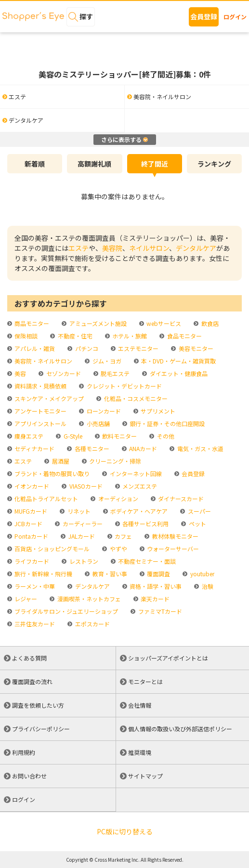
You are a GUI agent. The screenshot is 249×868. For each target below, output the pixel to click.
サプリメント (157, 411)
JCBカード (28, 524)
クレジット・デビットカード (124, 386)
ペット (197, 524)
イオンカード (31, 486)
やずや (118, 549)
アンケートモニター (40, 411)
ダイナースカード (180, 499)
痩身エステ (28, 436)
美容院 (112, 248)
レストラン (83, 561)
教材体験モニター (175, 536)
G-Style (72, 436)
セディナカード (34, 448)
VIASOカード (85, 486)
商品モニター (31, 323)
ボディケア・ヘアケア (138, 511)
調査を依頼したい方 (38, 705)
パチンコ (86, 348)
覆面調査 (158, 574)
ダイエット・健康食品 (178, 373)
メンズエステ (139, 486)
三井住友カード (34, 624)
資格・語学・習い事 (155, 586)
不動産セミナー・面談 (146, 561)
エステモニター (138, 348)
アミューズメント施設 (97, 323)
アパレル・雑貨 (34, 348)
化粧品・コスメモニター (135, 398)
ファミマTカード (159, 611)
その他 (165, 436)
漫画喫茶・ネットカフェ (88, 599)
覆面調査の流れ (32, 681)
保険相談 (25, 336)
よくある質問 (29, 658)
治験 (207, 586)
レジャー (25, 599)
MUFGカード (30, 511)
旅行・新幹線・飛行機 (43, 574)
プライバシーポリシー (41, 729)
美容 (20, 373)
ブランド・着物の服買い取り (51, 473)
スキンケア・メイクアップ (48, 398)
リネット (78, 511)
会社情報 (140, 705)
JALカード (81, 536)
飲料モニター (119, 436)
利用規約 (24, 752)
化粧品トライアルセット (46, 499)
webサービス (163, 323)
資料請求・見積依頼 (40, 386)
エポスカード (92, 624)
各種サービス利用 (145, 524)
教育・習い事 (109, 574)
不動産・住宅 (74, 336)
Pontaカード (31, 536)
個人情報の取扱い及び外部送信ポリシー (180, 729)
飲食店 (209, 323)
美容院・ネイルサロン (43, 361)
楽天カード (154, 599)
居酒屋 (60, 461)
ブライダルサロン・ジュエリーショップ (66, 611)
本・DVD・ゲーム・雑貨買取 (178, 361)
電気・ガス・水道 (200, 448)
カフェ (123, 536)
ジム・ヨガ (106, 361)
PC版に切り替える (125, 831)
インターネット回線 (135, 473)
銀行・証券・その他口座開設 (166, 423)
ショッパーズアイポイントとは (168, 658)
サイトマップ (145, 776)
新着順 (35, 164)
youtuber (202, 574)
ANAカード (142, 448)
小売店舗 (98, 423)
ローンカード (103, 411)
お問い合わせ (29, 776)
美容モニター (195, 348)
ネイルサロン (149, 248)
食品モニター (184, 336)
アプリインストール (40, 423)
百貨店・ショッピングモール (51, 549)
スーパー (199, 511)
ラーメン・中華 (34, 586)
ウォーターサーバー (172, 549)
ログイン (235, 17)
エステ (79, 248)
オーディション (118, 499)
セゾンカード (63, 373)
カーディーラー (82, 524)
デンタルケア (196, 248)
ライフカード (31, 561)
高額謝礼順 (94, 164)
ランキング (214, 164)
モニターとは (145, 681)
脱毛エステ (114, 373)
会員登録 (204, 16)
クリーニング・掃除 (114, 461)
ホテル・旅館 (129, 336)
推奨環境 (140, 752)
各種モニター (91, 448)
